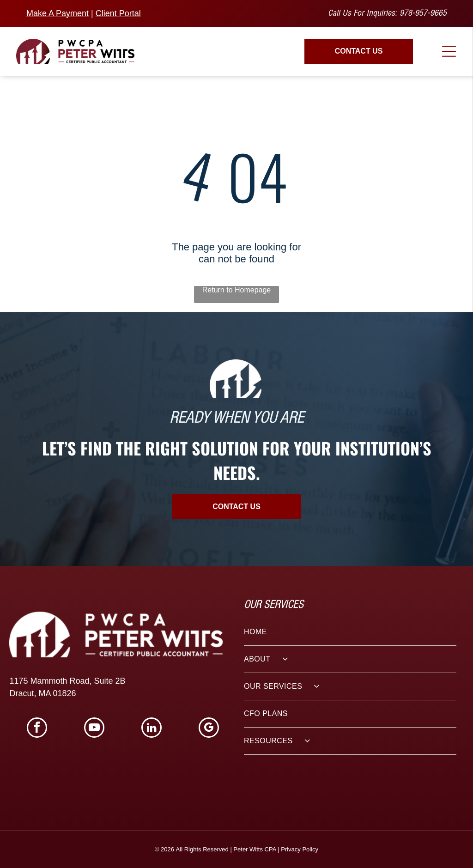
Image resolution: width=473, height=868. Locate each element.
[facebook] (37, 729)
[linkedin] (152, 729)
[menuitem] (350, 632)
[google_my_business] (209, 729)
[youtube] (94, 729)
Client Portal (118, 13)
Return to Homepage (237, 290)
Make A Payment (58, 13)
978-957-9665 (423, 14)
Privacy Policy (300, 849)
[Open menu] (449, 51)
